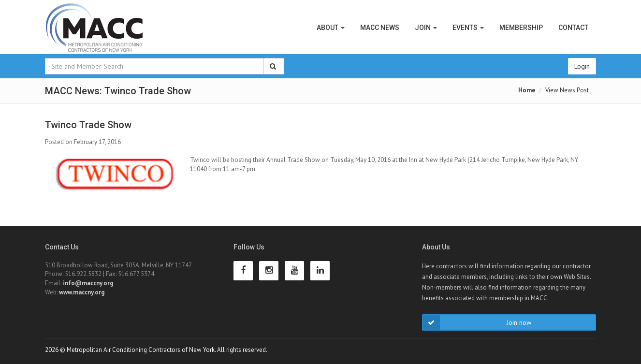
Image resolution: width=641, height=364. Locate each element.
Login (582, 66)
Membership (521, 28)
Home (527, 90)
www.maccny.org (82, 292)
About (331, 28)
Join (426, 28)
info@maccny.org (88, 283)
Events (468, 28)
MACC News (380, 28)
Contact (573, 28)
